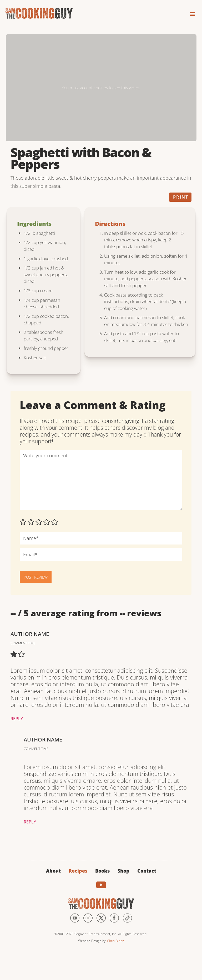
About (53, 871)
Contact (147, 871)
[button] (190, 12)
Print (181, 197)
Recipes (78, 871)
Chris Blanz (115, 941)
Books (102, 871)
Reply (17, 719)
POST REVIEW (36, 577)
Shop (123, 871)
